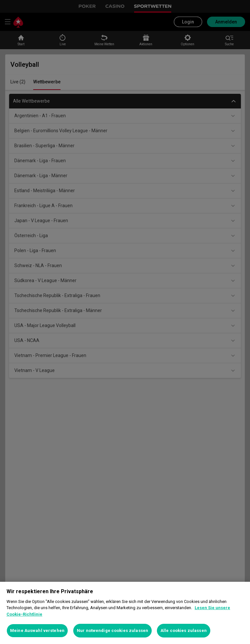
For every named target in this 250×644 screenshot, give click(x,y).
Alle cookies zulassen (184, 630)
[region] (125, 613)
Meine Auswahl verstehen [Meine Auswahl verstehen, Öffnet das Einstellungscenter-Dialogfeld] (37, 630)
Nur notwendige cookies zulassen (112, 630)
